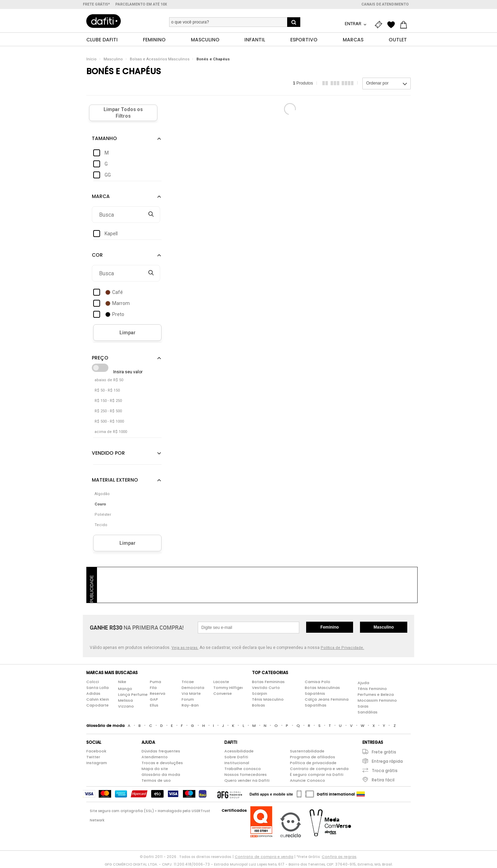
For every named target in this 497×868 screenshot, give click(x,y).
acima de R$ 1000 (111, 433)
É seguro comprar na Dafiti (317, 776)
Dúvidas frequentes (161, 752)
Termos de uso (156, 781)
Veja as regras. (185, 649)
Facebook (96, 752)
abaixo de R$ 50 (109, 381)
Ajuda (363, 683)
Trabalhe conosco (243, 770)
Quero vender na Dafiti (247, 781)
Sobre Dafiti (236, 758)
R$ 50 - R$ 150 (107, 391)
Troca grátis (385, 772)
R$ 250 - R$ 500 (108, 412)
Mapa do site (155, 770)
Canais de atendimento (385, 4)
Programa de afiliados (313, 758)
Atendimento (155, 758)
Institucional (237, 764)
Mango (125, 689)
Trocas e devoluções (162, 764)
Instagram (97, 764)
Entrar (354, 24)
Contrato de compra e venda (319, 770)
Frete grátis (384, 753)
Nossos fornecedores (246, 776)
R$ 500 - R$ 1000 (109, 422)
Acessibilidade (239, 752)
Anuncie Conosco (308, 781)
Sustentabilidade (307, 752)
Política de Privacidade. (342, 649)
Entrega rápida (387, 762)
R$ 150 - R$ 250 (108, 402)
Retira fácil (383, 781)
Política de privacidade (313, 764)
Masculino (113, 60)
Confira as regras (339, 858)
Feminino (329, 628)
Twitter (93, 758)
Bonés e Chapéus (213, 60)
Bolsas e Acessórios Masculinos (160, 60)
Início (91, 60)
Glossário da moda (161, 776)
